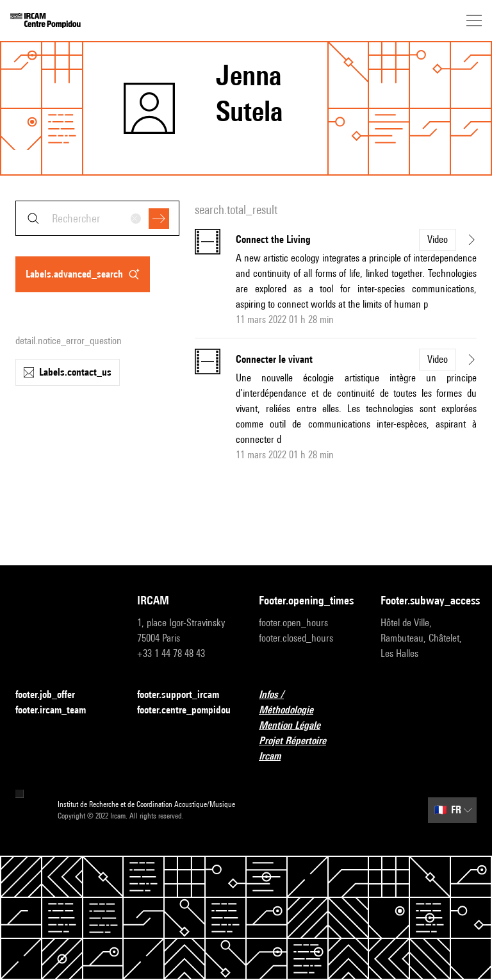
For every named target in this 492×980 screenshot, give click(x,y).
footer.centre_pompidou (184, 710)
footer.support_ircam (185, 695)
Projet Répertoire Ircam (307, 748)
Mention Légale (297, 726)
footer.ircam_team (58, 710)
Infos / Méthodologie (307, 702)
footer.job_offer (53, 695)
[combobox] (97, 218)
